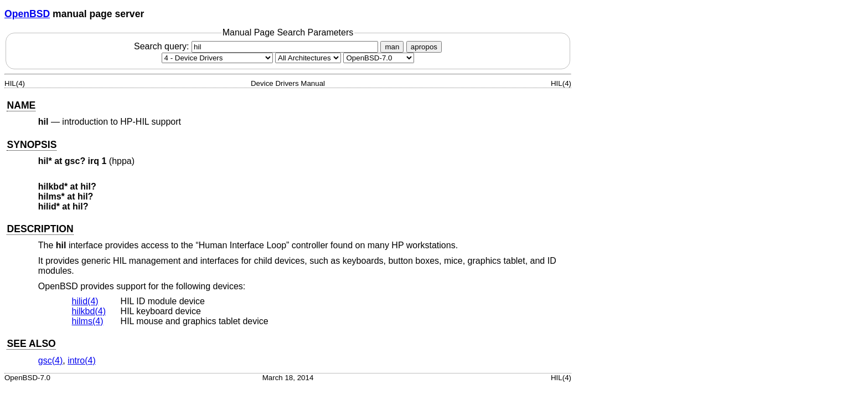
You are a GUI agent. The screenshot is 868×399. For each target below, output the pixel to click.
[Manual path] (379, 58)
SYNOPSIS (32, 145)
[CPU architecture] (308, 58)
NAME (21, 105)
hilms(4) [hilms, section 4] (88, 321)
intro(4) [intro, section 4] (82, 360)
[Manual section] (217, 58)
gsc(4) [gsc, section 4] (50, 360)
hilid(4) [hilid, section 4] (85, 301)
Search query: (257, 46)
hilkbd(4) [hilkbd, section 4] (89, 311)
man (392, 47)
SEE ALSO (31, 344)
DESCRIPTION (40, 229)
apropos (424, 47)
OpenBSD (27, 14)
